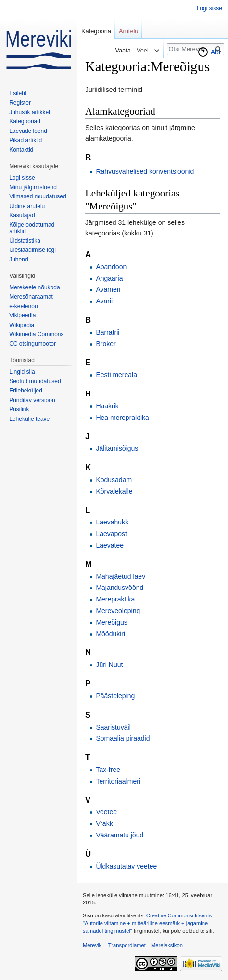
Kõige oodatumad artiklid (32, 228)
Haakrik (107, 406)
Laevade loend (28, 131)
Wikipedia (22, 325)
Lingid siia (22, 372)
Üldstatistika (25, 241)
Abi (215, 52)
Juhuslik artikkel (30, 112)
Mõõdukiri (110, 634)
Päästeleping (115, 696)
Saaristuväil (113, 727)
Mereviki (93, 945)
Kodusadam (114, 480)
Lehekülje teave (29, 419)
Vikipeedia (22, 315)
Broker (106, 344)
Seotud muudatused (35, 381)
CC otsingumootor (32, 344)
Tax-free (108, 770)
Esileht (18, 93)
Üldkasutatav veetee (126, 866)
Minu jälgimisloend (33, 187)
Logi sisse (209, 8)
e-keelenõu (23, 306)
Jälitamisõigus (117, 448)
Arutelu (129, 31)
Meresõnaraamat (31, 297)
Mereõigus (111, 622)
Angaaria (109, 278)
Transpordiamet (127, 945)
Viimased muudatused (38, 196)
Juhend (19, 260)
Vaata (120, 50)
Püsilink (19, 409)
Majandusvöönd (120, 588)
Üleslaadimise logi (32, 250)
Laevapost (111, 534)
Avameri (108, 289)
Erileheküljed (26, 391)
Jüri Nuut (109, 665)
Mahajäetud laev (120, 576)
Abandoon (111, 267)
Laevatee (110, 545)
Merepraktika (115, 599)
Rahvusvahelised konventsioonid (145, 171)
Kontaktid (21, 150)
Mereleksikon (167, 945)
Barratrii (108, 332)
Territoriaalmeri (118, 781)
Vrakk (104, 823)
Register (20, 103)
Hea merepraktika (122, 418)
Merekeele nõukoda (34, 287)
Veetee (106, 812)
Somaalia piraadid (123, 738)
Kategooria (96, 31)
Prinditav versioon (32, 400)
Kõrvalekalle (114, 491)
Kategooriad (25, 121)
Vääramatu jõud (120, 835)
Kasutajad (22, 215)
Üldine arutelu (27, 206)
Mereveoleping (118, 611)
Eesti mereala (116, 375)
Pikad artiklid (25, 140)
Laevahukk (112, 522)
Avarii (104, 301)
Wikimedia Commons (36, 334)
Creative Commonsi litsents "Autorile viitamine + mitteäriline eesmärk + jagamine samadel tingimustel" (147, 923)
